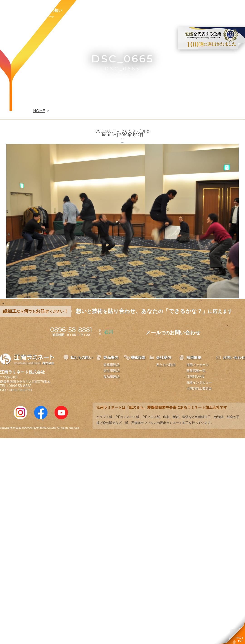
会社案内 (133, 10)
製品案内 (81, 10)
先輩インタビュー (199, 382)
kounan (109, 135)
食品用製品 (111, 376)
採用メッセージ (198, 365)
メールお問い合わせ (173, 333)
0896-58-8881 (20, 386)
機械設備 (107, 10)
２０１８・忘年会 (133, 131)
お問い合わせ (190, 10)
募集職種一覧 (196, 371)
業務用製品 (111, 365)
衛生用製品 (111, 371)
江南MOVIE (196, 376)
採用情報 (160, 10)
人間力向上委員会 (199, 388)
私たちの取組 (166, 365)
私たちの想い (51, 10)
